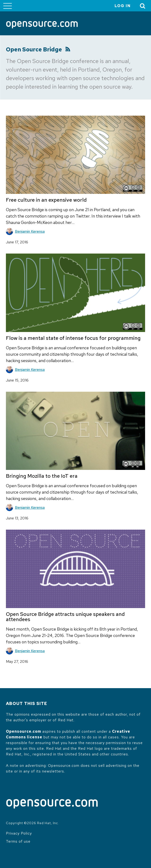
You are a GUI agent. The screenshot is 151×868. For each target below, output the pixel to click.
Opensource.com (24, 731)
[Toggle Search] (143, 6)
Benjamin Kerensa (30, 231)
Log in (123, 6)
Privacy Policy (19, 833)
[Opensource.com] (42, 25)
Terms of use (18, 841)
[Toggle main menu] (8, 6)
